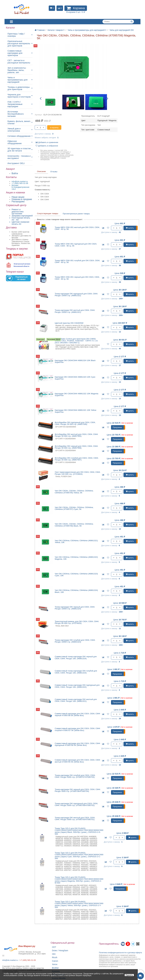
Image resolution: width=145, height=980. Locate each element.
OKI (54, 954)
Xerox (55, 964)
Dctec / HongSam (60, 951)
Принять (129, 975)
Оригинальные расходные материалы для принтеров (19, 43)
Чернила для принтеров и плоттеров (19, 96)
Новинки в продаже (22, 199)
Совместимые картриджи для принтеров (15, 53)
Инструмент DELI (16, 163)
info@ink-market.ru (10, 960)
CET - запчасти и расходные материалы (19, 61)
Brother (55, 968)
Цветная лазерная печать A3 (20, 223)
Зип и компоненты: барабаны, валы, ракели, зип (17, 70)
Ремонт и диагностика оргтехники (18, 212)
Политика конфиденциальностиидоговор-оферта (121, 953)
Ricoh (55, 957)
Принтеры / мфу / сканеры (16, 35)
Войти (15, 173)
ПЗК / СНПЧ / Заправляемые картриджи (15, 104)
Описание (41, 171)
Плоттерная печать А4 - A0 (21, 219)
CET (54, 947)
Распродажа (18, 201)
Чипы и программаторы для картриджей (17, 80)
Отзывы (54, 172)
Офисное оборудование (15, 142)
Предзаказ (117, 427)
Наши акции (18, 197)
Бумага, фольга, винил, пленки (19, 122)
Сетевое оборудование (19, 136)
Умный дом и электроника (14, 130)
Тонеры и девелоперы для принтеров (19, 88)
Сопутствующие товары (48, 213)
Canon (55, 961)
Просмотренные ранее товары (76, 214)
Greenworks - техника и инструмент (19, 157)
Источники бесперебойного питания (16, 114)
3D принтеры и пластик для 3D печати (19, 150)
